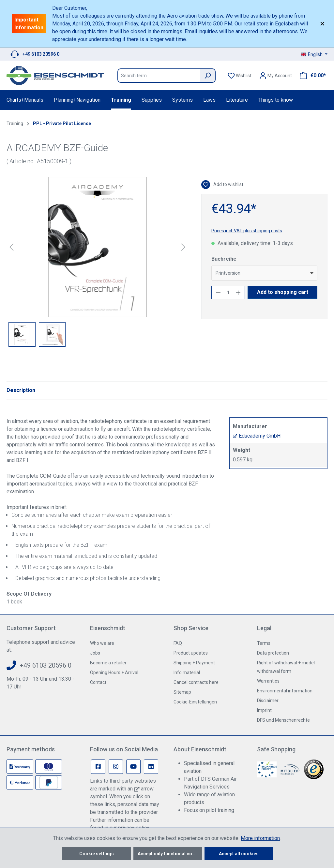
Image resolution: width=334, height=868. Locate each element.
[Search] (208, 76)
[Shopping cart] (311, 76)
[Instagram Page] (116, 767)
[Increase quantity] (238, 292)
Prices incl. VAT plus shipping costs (247, 231)
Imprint (264, 710)
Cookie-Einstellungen (195, 702)
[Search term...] (159, 76)
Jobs (95, 653)
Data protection (273, 653)
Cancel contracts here (196, 682)
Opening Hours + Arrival (114, 673)
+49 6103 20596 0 (41, 54)
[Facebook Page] (98, 767)
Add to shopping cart (283, 292)
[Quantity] (228, 292)
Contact (98, 682)
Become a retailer (108, 663)
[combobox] (264, 273)
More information (260, 838)
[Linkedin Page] (151, 767)
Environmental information (285, 691)
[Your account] (276, 76)
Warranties (268, 681)
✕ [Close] (322, 24)
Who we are (102, 643)
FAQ (178, 643)
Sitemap (182, 692)
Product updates (191, 653)
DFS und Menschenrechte (283, 720)
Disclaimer (268, 701)
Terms (264, 643)
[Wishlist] (240, 76)
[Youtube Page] (133, 767)
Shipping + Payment (194, 663)
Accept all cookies (239, 854)
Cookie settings (97, 854)
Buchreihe (224, 259)
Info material (187, 673)
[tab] (21, 390)
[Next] (183, 247)
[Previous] (11, 247)
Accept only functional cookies (170, 854)
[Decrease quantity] (218, 292)
